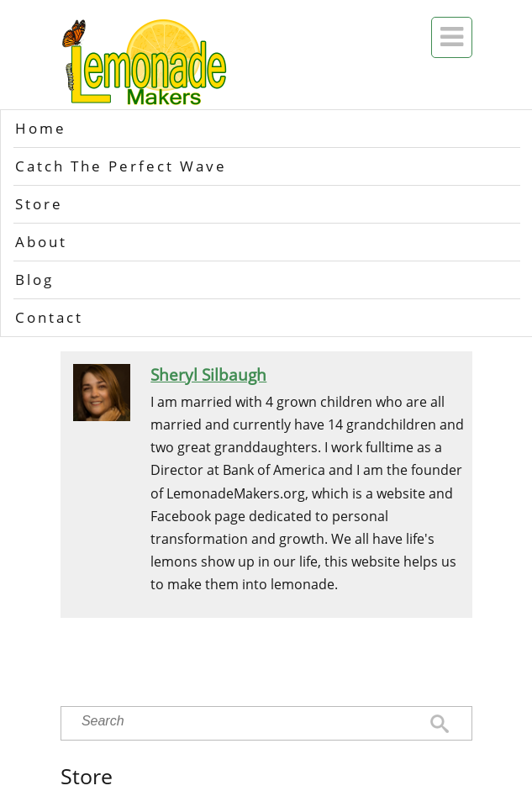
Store (39, 204)
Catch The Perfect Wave (121, 166)
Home (41, 128)
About (41, 242)
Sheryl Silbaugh (208, 374)
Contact (49, 317)
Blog (34, 279)
